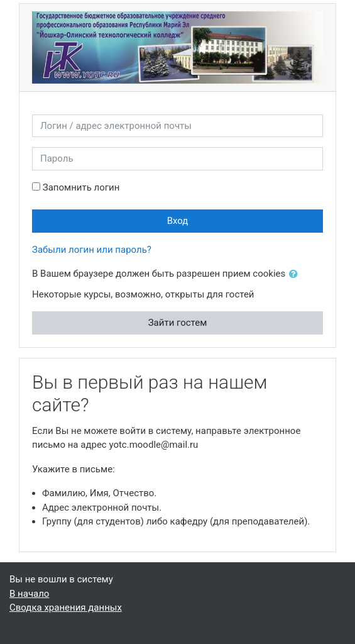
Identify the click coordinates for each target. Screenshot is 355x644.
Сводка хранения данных (66, 608)
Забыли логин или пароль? (92, 250)
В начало (29, 594)
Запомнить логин (81, 187)
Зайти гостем (178, 323)
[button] (296, 275)
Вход (178, 221)
